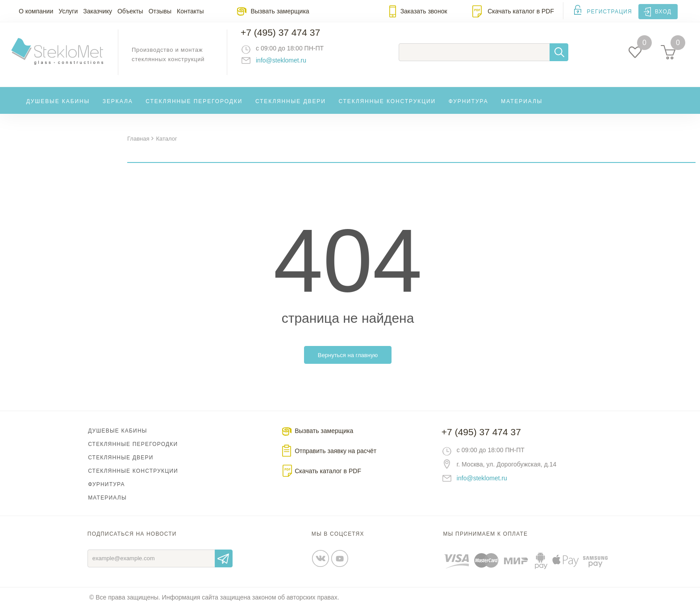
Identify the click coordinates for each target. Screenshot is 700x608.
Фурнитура (469, 109)
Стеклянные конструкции (387, 109)
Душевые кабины (58, 109)
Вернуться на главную (348, 356)
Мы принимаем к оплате (486, 534)
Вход (663, 12)
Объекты (130, 11)
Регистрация (610, 12)
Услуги (68, 11)
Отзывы (160, 11)
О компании (36, 11)
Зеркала (118, 109)
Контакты (190, 11)
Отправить (224, 559)
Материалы (522, 109)
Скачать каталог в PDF (521, 11)
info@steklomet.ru (290, 65)
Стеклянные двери (291, 109)
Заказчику (98, 11)
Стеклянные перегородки (194, 109)
